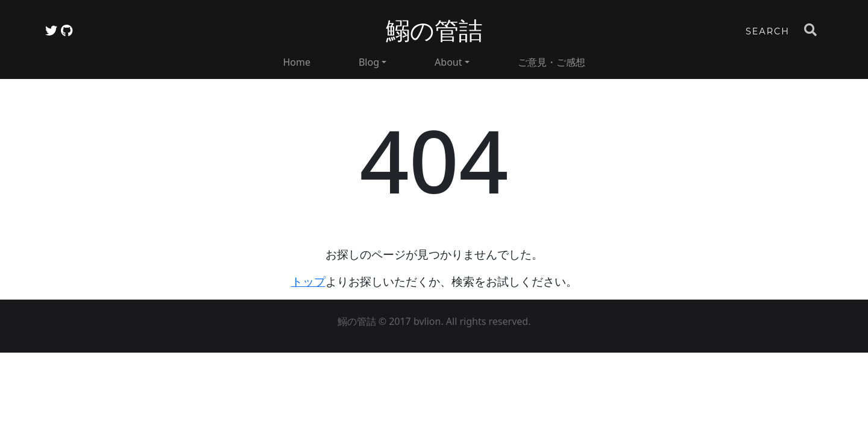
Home (297, 62)
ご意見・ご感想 (552, 62)
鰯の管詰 (434, 31)
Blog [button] (369, 62)
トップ (308, 281)
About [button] (448, 62)
